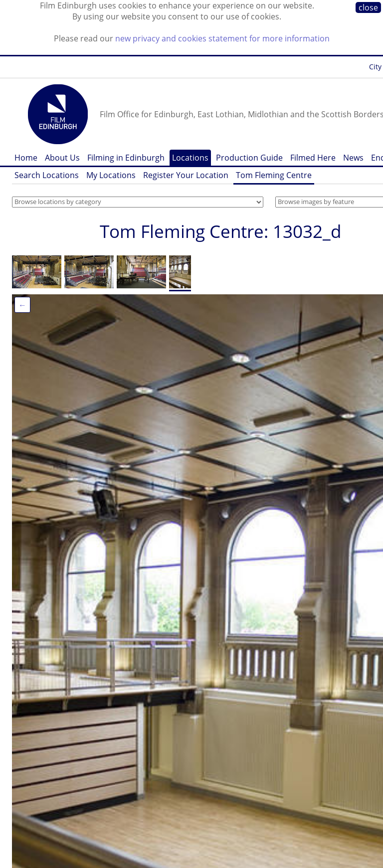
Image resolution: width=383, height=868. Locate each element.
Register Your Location (186, 175)
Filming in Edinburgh (126, 158)
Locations (190, 158)
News (353, 158)
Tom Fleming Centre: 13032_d (220, 231)
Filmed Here (313, 158)
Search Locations (47, 175)
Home (26, 158)
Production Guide (249, 158)
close (368, 7)
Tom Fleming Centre (274, 175)
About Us (62, 158)
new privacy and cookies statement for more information (222, 38)
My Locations (111, 175)
